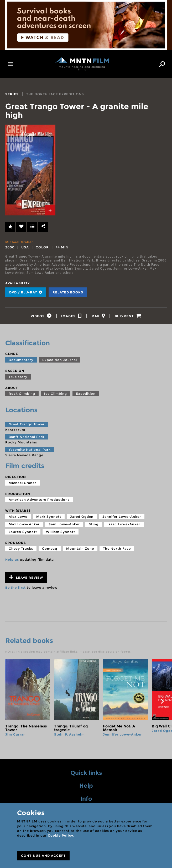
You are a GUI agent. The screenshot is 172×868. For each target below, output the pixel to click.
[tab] (50, 210)
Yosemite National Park (30, 451)
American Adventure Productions (39, 501)
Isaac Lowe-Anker (124, 526)
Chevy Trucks (21, 550)
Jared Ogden (82, 518)
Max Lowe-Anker (24, 526)
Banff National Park (27, 438)
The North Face (117, 550)
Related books (68, 292)
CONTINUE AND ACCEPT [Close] (43, 856)
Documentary (21, 361)
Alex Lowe (18, 518)
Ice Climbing (56, 395)
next (162, 703)
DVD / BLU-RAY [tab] (26, 292)
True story (18, 378)
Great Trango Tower (27, 426)
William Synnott (61, 533)
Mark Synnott (49, 518)
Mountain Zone (80, 550)
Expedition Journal (60, 361)
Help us (12, 561)
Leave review (26, 579)
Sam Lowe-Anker (64, 526)
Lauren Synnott (23, 533)
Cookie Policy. (61, 835)
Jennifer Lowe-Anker (122, 518)
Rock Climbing (22, 395)
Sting (94, 526)
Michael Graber (19, 242)
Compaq (50, 550)
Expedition (86, 395)
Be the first (15, 589)
